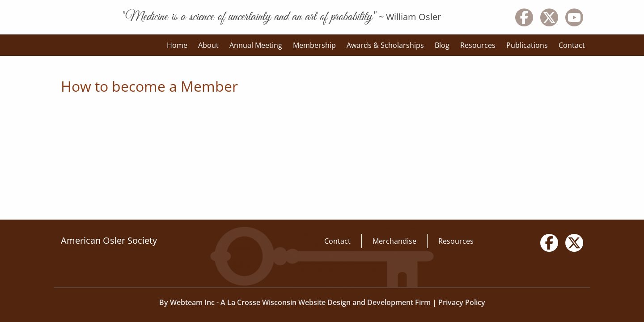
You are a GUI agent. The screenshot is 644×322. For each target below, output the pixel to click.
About (208, 45)
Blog (442, 45)
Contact (572, 45)
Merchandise (394, 241)
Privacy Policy (462, 302)
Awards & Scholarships (385, 45)
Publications (527, 45)
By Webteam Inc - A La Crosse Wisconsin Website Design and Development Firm (295, 302)
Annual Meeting (256, 45)
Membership (314, 45)
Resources (478, 45)
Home (177, 45)
